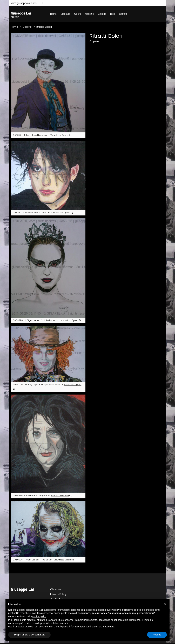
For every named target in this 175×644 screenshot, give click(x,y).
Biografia (65, 14)
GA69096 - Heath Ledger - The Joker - (43, 560)
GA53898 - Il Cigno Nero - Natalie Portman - (47, 321)
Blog (113, 14)
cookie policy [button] (39, 616)
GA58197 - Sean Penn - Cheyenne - (42, 496)
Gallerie (102, 14)
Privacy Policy (58, 595)
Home (53, 14)
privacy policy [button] (112, 610)
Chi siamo (56, 590)
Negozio (89, 14)
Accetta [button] (157, 635)
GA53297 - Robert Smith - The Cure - (43, 213)
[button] (165, 604)
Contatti (123, 14)
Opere (78, 14)
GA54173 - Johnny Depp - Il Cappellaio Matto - (47, 387)
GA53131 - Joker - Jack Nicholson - (42, 136)
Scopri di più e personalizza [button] (29, 635)
